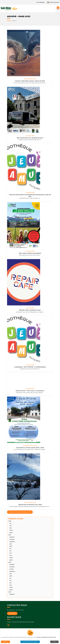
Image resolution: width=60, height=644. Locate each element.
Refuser (54, 642)
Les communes (41, 2)
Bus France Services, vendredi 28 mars (30, 138)
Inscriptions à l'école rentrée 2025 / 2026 (30, 448)
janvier (11, 533)
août (11, 544)
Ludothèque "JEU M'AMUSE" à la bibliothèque (30, 367)
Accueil (9, 21)
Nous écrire (12, 613)
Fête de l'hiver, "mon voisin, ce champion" (30, 391)
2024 (10, 562)
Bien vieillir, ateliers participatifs (30, 253)
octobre (11, 569)
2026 (10, 521)
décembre (12, 537)
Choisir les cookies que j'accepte (30, 642)
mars (11, 528)
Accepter (5, 642)
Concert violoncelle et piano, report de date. (30, 81)
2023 (10, 592)
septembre (12, 542)
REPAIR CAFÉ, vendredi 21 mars (30, 310)
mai (10, 523)
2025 (10, 535)
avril (10, 526)
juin (10, 549)
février (11, 530)
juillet (11, 546)
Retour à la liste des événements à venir (20, 512)
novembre (12, 539)
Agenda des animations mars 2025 (30, 505)
